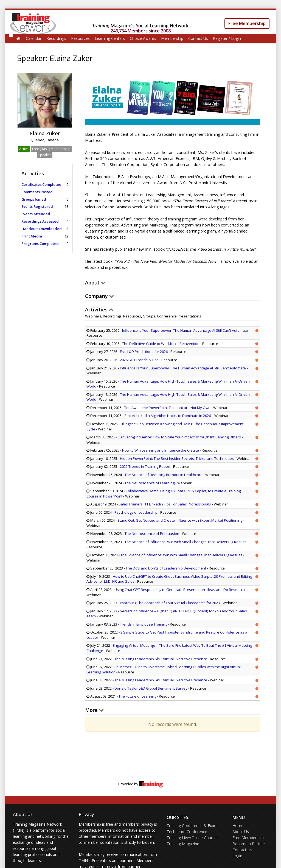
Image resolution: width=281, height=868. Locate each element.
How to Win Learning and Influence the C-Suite (161, 450)
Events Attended (36, 214)
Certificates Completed (41, 184)
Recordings (56, 38)
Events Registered (37, 206)
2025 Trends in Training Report (145, 466)
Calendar (34, 38)
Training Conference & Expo (192, 826)
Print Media (32, 236)
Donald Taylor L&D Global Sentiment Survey (151, 688)
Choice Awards (143, 38)
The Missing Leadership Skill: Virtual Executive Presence (161, 659)
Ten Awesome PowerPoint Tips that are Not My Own (167, 408)
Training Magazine (183, 844)
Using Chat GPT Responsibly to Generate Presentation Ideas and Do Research (180, 590)
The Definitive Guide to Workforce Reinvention (161, 344)
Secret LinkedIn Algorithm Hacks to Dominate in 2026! (168, 416)
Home (238, 826)
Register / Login (227, 38)
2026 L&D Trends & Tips (139, 360)
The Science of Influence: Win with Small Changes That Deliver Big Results (186, 542)
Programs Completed (40, 244)
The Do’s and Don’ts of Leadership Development (166, 568)
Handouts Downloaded (42, 229)
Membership (172, 38)
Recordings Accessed (40, 221)
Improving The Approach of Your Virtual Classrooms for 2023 (170, 603)
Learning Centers (110, 38)
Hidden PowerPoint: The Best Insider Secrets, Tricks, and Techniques (177, 458)
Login (237, 856)
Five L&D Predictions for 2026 (144, 352)
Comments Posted (37, 192)
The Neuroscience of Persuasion (152, 533)
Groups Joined (34, 199)
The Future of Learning (137, 696)
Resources (80, 38)
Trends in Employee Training (144, 624)
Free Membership (247, 23)
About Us (23, 814)
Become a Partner (249, 844)
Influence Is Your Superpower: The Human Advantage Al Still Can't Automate (185, 330)
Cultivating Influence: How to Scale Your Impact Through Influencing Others (179, 437)
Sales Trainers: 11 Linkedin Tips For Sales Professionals (165, 504)
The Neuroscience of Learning (150, 483)
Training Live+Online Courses (193, 838)
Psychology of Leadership (136, 512)
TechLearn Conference (187, 832)
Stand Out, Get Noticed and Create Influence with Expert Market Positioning (180, 520)
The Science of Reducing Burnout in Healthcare (164, 475)
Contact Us (198, 38)
